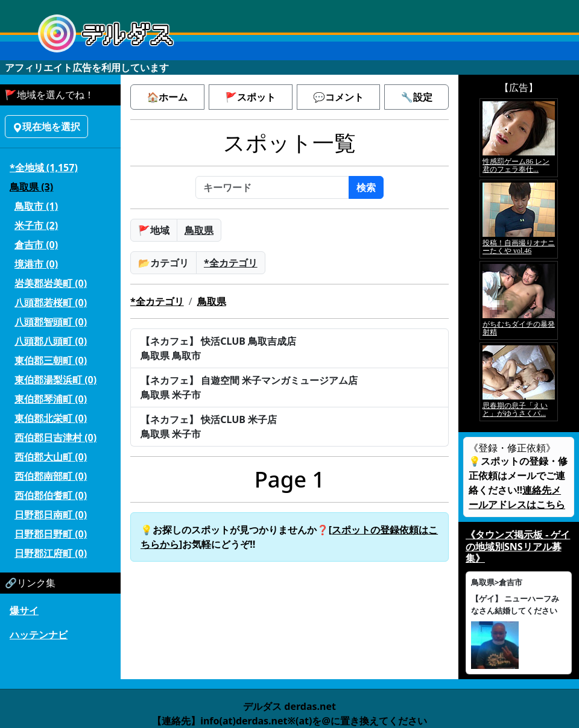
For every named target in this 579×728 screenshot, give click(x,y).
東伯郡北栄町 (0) (51, 418)
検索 (366, 187)
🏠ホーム (167, 97)
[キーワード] (272, 187)
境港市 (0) (36, 264)
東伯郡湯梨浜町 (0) (55, 380)
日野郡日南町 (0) (51, 515)
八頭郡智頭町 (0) (51, 322)
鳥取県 (199, 230)
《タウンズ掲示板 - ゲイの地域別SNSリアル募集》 (518, 546)
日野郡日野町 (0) (51, 534)
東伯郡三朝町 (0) (51, 360)
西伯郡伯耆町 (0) (51, 495)
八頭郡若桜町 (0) (51, 303)
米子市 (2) (36, 225)
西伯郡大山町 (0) (51, 457)
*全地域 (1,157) (44, 168)
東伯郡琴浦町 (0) (51, 399)
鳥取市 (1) (36, 206)
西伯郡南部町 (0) (51, 476)
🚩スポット (250, 97)
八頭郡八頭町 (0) (51, 341)
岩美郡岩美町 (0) (51, 283)
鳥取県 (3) (31, 187)
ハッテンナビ (39, 635)
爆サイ (24, 610)
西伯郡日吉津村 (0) (55, 438)
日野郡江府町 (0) (51, 553)
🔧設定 (417, 97)
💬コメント (338, 97)
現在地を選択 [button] (46, 127)
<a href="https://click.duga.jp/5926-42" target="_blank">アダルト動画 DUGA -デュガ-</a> (519, 260)
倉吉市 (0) (36, 245)
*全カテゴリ (231, 263)
